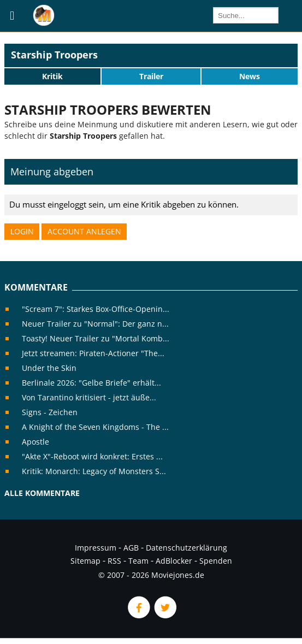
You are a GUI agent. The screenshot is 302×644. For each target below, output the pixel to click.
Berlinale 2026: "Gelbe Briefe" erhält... (91, 383)
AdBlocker (174, 561)
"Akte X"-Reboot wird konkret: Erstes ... (92, 456)
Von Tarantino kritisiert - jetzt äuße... (89, 397)
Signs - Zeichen (50, 412)
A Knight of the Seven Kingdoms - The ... (95, 427)
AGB (131, 548)
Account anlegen (84, 231)
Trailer (151, 76)
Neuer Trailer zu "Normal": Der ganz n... (95, 324)
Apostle (35, 442)
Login (22, 231)
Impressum (96, 548)
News (250, 76)
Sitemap (85, 561)
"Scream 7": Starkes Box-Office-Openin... (96, 309)
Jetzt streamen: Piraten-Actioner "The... (93, 353)
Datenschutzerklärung (186, 548)
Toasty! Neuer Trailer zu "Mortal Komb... (96, 338)
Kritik (52, 76)
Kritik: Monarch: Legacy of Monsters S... (94, 471)
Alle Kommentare (42, 493)
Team (138, 561)
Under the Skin (49, 368)
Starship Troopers (54, 55)
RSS (114, 561)
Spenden (216, 561)
